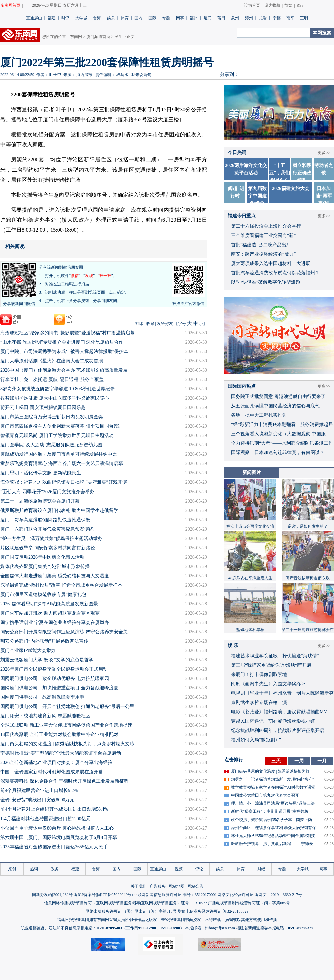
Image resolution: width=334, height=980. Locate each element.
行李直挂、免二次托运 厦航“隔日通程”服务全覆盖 (52, 380)
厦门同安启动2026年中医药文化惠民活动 (42, 557)
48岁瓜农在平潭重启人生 (250, 578)
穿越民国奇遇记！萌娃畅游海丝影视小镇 (273, 721)
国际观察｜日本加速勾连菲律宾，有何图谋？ (278, 453)
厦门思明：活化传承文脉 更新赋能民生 (41, 473)
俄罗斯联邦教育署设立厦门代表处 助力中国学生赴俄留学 (59, 510)
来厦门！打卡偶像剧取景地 (259, 675)
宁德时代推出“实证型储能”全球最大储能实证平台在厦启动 (61, 753)
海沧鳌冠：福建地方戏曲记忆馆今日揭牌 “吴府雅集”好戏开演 (64, 482)
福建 (52, 18)
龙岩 (263, 18)
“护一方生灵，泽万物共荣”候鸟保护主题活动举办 (51, 538)
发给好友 (165, 324)
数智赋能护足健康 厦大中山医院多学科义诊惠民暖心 (55, 398)
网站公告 (195, 886)
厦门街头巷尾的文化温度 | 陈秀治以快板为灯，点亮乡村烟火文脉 (67, 744)
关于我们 (139, 886)
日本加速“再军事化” (324, 196)
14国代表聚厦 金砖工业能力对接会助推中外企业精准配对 (59, 735)
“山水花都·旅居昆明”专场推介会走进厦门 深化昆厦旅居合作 (62, 342)
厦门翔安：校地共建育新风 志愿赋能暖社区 (45, 716)
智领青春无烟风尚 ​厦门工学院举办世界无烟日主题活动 (57, 436)
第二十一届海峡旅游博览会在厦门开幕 (40, 501)
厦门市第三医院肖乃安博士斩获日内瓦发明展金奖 (52, 417)
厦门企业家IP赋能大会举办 (28, 650)
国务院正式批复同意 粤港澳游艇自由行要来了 (278, 397)
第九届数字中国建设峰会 (257, 196)
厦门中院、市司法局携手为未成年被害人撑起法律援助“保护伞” (65, 352)
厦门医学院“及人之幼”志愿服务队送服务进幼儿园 (51, 445)
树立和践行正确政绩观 (302, 173)
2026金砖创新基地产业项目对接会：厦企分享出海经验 (56, 763)
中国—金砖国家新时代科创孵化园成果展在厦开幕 (52, 772)
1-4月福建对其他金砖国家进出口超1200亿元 (45, 819)
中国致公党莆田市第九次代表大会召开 (265, 795)
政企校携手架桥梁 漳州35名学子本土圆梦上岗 (271, 820)
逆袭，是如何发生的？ (308, 526)
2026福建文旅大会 (291, 188)
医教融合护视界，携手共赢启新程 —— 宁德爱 (272, 844)
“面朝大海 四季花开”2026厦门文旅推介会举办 (47, 492)
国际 (152, 18)
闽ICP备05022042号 (114, 895)
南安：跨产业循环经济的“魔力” (263, 254)
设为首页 (252, 5)
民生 (119, 37)
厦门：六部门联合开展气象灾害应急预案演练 (47, 529)
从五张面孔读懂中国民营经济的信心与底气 (275, 406)
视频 (179, 869)
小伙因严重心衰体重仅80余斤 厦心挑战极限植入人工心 (57, 828)
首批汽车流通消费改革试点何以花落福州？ (275, 273)
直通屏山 (34, 18)
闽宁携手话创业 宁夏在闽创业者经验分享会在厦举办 (55, 622)
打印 (139, 324)
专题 (166, 18)
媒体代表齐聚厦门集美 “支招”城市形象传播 (45, 566)
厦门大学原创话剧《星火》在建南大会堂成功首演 (52, 361)
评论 (199, 869)
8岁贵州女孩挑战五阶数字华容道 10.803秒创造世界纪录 (57, 389)
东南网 (76, 37)
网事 (180, 18)
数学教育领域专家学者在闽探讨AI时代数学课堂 (273, 787)
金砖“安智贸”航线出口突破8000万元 (37, 800)
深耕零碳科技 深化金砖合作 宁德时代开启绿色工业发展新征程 (64, 781)
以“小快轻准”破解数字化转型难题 (266, 282)
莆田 (221, 18)
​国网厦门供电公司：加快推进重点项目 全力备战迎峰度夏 (59, 688)
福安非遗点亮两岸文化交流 (250, 526)
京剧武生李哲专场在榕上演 (259, 703)
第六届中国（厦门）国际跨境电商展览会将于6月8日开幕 (59, 837)
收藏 (150, 324)
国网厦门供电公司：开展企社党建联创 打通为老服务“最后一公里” (68, 707)
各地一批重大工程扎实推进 (259, 415)
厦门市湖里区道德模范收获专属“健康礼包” (44, 594)
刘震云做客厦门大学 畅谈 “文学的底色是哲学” (48, 660)
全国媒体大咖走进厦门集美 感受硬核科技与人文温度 (55, 576)
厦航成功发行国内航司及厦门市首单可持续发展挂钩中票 (59, 454)
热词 (34, 869)
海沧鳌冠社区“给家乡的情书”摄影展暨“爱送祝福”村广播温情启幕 (67, 333)
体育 (125, 18)
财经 (261, 869)
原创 (12, 869)
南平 (290, 18)
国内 (138, 18)
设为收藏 (272, 5)
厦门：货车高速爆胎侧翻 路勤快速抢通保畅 (45, 520)
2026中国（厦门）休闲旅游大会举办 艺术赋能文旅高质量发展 (64, 370)
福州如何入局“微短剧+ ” (256, 740)
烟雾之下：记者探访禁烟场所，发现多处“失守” (273, 779)
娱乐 (111, 18)
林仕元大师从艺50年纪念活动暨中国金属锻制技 (273, 836)
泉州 (235, 18)
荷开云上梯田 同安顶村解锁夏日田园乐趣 (43, 408)
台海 (97, 18)
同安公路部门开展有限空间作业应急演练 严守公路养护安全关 (64, 632)
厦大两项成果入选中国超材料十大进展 (271, 263)
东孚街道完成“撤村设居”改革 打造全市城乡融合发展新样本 (61, 585)
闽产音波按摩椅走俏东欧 (308, 578)
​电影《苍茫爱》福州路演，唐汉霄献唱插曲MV (279, 712)
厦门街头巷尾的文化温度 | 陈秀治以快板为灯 (270, 771)
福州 (194, 18)
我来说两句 (141, 75)
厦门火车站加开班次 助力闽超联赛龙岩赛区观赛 (50, 613)
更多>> (324, 153)
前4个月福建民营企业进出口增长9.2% (39, 791)
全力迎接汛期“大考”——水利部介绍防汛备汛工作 (282, 443)
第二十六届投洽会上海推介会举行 (266, 226)
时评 (65, 18)
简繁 (288, 5)
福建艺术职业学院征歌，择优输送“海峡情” (275, 656)
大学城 (81, 18)
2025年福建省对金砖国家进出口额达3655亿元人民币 (54, 847)
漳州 (249, 18)
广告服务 (158, 886)
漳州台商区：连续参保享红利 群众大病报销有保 (273, 828)
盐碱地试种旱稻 (250, 630)
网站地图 (176, 886)
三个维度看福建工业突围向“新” (263, 235)
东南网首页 (10, 5)
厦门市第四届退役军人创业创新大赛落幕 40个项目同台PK (60, 426)
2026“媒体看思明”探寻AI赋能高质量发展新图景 (49, 604)
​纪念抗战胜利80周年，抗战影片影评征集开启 (278, 731)
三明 (304, 18)
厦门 (208, 18)
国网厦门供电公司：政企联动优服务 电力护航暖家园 (55, 679)
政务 (55, 869)
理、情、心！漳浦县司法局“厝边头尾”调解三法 (273, 803)
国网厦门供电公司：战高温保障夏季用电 (42, 697)
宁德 (277, 18)
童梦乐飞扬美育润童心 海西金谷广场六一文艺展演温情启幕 (62, 464)
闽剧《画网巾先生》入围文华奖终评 (268, 684)
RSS (300, 5)
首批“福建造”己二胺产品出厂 (261, 245)
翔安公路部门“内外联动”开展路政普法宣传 (44, 641)
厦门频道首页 (98, 37)
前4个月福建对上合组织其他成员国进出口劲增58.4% (54, 809)
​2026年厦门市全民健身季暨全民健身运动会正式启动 (54, 669)
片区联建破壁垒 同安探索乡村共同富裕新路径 (48, 548)
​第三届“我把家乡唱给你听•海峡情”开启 (271, 665)
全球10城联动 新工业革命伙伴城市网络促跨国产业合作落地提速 (66, 725)
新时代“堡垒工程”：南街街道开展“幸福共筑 (270, 811)
